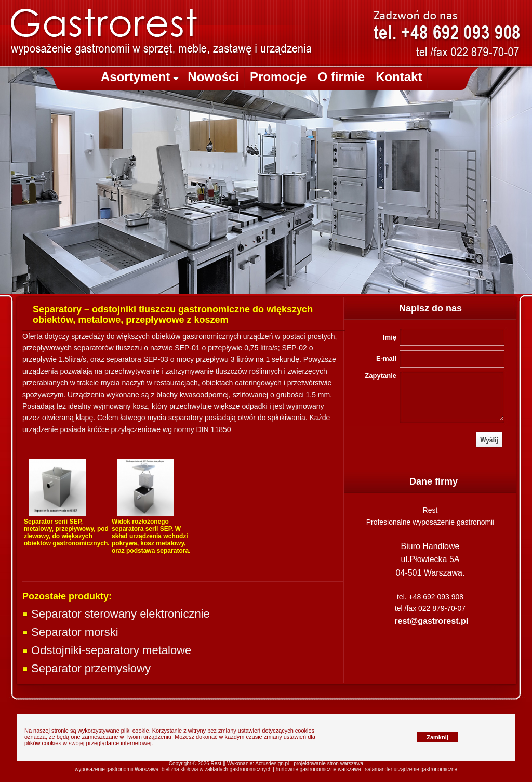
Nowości (213, 77)
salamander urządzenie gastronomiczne (411, 769)
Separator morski (70, 632)
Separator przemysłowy (87, 668)
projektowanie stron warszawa (328, 764)
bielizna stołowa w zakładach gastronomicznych (217, 769)
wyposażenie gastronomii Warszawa (117, 769)
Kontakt (399, 77)
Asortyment (140, 77)
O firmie (341, 77)
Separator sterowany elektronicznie (116, 614)
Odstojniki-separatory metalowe (107, 650)
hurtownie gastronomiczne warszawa (318, 769)
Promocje (278, 77)
